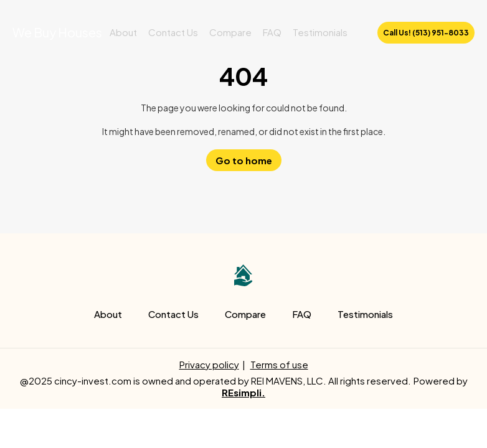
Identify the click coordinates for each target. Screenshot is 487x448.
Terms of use (279, 364)
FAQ (272, 32)
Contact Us (173, 32)
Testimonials (320, 32)
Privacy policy (209, 364)
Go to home (244, 160)
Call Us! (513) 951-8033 (426, 33)
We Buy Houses (57, 32)
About (123, 32)
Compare (230, 32)
